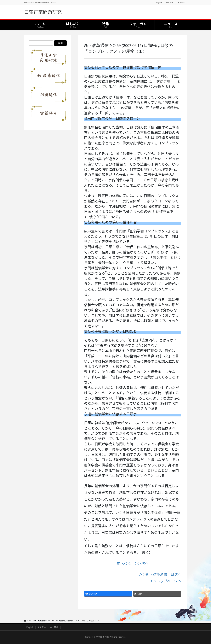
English (159, 2)
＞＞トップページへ (165, 581)
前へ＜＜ (124, 563)
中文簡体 (181, 2)
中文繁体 (170, 2)
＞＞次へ (141, 563)
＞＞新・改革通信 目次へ (160, 574)
